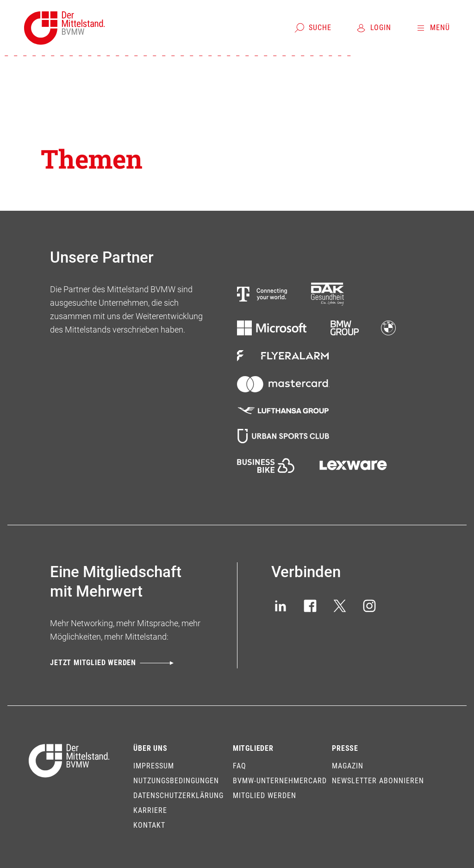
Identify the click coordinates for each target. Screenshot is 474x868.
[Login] (373, 28)
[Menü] (433, 28)
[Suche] (313, 28)
